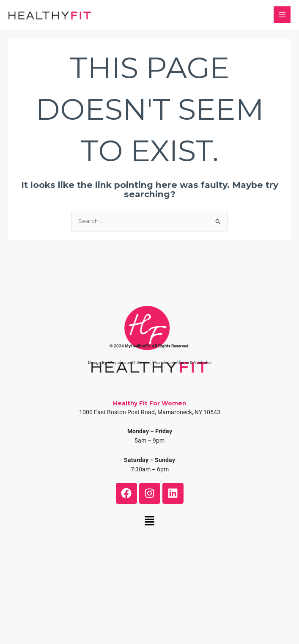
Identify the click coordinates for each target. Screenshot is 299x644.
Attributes (202, 362)
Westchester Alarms (171, 362)
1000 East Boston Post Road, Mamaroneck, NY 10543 (150, 412)
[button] (149, 522)
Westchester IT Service (129, 362)
